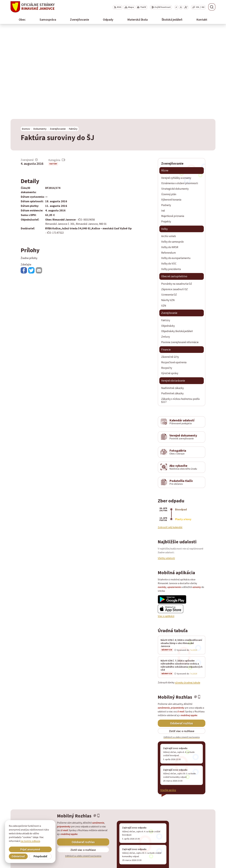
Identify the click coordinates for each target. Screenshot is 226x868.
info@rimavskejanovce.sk (200, 861)
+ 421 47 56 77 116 (195, 854)
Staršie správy (168, 700)
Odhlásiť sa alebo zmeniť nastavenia (182, 647)
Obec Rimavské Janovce (42, 832)
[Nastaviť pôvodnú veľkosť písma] (181, 7)
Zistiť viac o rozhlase (182, 641)
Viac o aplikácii (166, 526)
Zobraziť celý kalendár (170, 437)
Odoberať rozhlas (182, 633)
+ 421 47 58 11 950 (195, 850)
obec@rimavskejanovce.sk (201, 857)
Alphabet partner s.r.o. (52, 829)
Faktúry (53, 74)
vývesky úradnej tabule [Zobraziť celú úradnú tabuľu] (187, 592)
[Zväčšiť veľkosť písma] (186, 7)
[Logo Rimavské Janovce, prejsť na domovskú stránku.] (33, 7)
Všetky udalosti (166, 468)
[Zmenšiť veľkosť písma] (176, 7)
